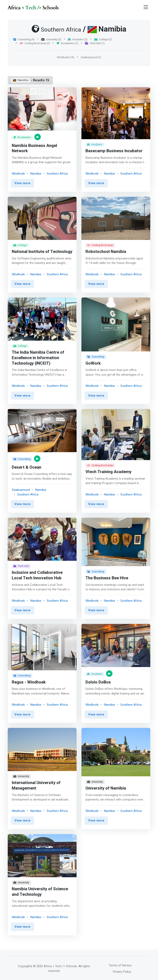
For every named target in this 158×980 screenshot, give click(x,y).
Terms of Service (120, 964)
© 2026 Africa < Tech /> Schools (55, 965)
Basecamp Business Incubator (114, 151)
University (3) (51, 39)
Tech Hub (21, 566)
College (20, 241)
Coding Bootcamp (100, 246)
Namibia (21, 80)
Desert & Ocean (27, 467)
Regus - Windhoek (29, 682)
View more (23, 183)
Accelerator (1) (67, 43)
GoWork (93, 364)
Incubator (95, 144)
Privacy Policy (122, 970)
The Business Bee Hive (107, 578)
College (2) (103, 39)
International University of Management (36, 785)
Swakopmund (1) (91, 57)
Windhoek (18, 173)
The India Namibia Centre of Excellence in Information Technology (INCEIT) (38, 358)
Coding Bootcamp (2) (35, 43)
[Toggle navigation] (146, 7)
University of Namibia (106, 787)
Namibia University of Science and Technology (40, 891)
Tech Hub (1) (95, 43)
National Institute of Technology (31, 250)
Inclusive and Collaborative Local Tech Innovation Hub (37, 575)
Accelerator (22, 137)
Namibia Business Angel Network (35, 148)
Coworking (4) (24, 39)
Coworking (96, 357)
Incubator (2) (78, 39)
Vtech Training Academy (109, 472)
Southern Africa (57, 173)
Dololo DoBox (98, 682)
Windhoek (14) (65, 57)
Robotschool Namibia (106, 252)
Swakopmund (21, 490)
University (21, 776)
